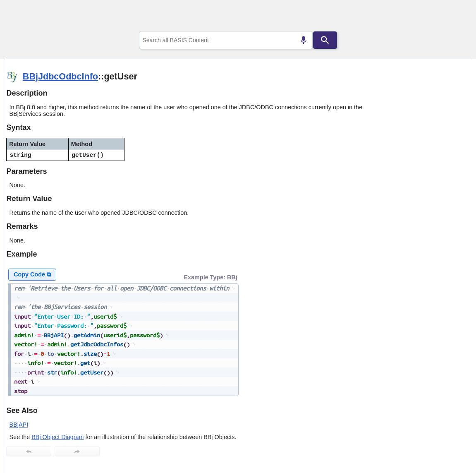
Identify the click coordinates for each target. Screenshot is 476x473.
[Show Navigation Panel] (453, 17)
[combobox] (226, 40)
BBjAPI (19, 425)
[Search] (325, 40)
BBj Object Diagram (57, 437)
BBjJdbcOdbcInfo (60, 76)
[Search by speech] (304, 40)
